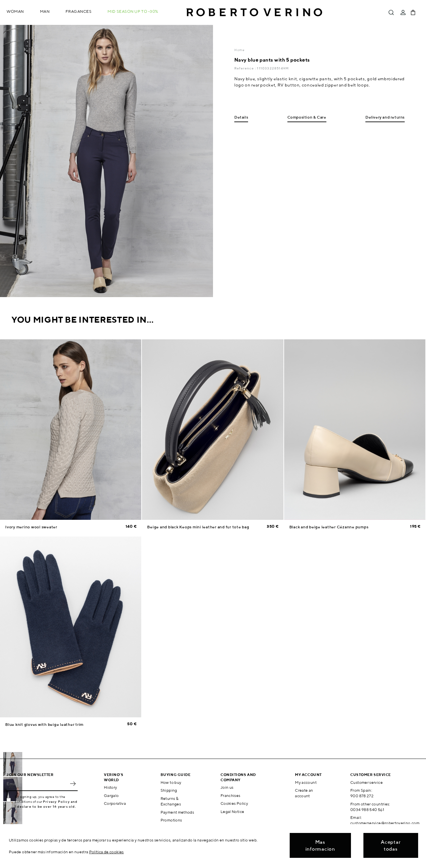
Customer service (367, 782)
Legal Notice (232, 811)
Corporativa (115, 803)
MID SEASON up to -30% (133, 11)
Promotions (171, 820)
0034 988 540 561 (367, 810)
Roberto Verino (254, 12)
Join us (227, 787)
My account (306, 782)
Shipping (169, 790)
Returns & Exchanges (171, 801)
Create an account (304, 793)
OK (73, 784)
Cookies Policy (234, 803)
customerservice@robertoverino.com (385, 823)
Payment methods (177, 812)
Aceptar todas (391, 845)
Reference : (246, 68)
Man (45, 11)
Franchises (231, 795)
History (111, 787)
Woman (15, 11)
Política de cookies (106, 852)
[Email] (37, 784)
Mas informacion (320, 845)
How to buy (171, 782)
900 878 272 (362, 796)
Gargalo (111, 795)
